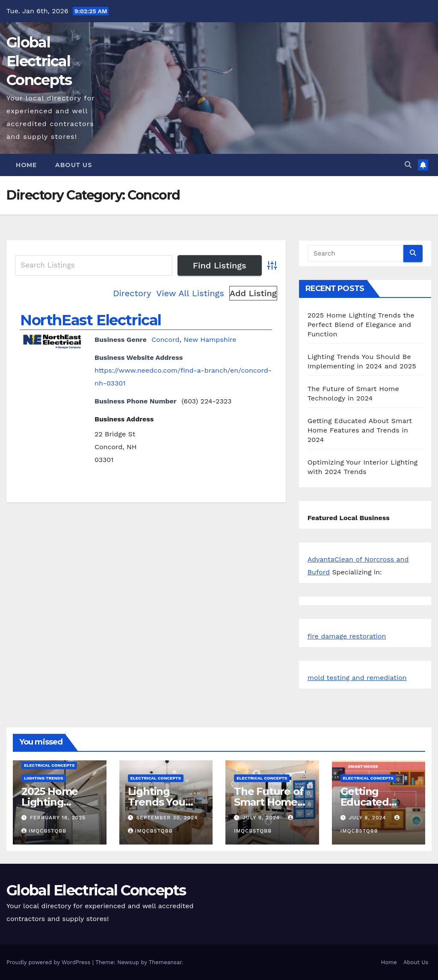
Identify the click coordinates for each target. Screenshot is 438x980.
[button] (408, 165)
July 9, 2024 (262, 818)
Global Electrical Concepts (39, 61)
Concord (165, 340)
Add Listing (253, 293)
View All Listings (190, 293)
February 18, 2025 (58, 818)
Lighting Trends (44, 778)
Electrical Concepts (49, 765)
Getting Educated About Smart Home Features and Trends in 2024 (360, 430)
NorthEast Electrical (91, 320)
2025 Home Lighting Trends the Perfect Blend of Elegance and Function (361, 325)
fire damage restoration (347, 636)
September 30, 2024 (167, 818)
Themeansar (165, 962)
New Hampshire (210, 340)
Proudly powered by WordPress (49, 962)
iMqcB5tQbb (44, 831)
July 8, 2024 (368, 818)
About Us (74, 165)
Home (26, 165)
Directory (132, 293)
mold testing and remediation (357, 678)
